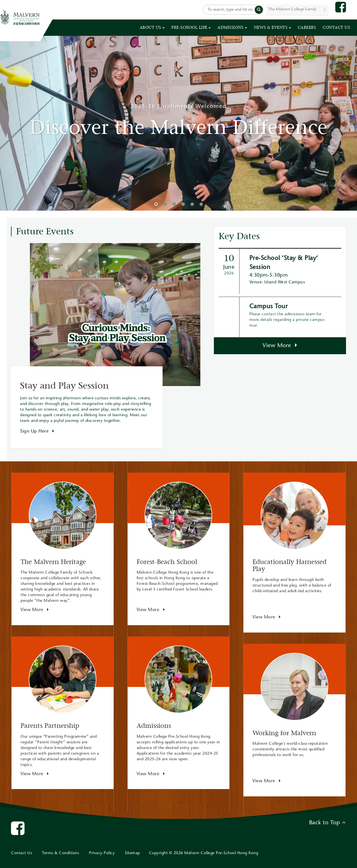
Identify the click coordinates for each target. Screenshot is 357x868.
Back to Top (328, 823)
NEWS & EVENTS (272, 27)
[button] (259, 10)
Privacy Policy (102, 853)
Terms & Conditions (60, 853)
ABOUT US (152, 27)
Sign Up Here (37, 431)
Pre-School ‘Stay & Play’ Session (284, 263)
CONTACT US (336, 27)
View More (280, 345)
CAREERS (307, 27)
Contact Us (21, 853)
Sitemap (132, 853)
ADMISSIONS (232, 27)
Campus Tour (269, 307)
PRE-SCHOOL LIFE (191, 27)
